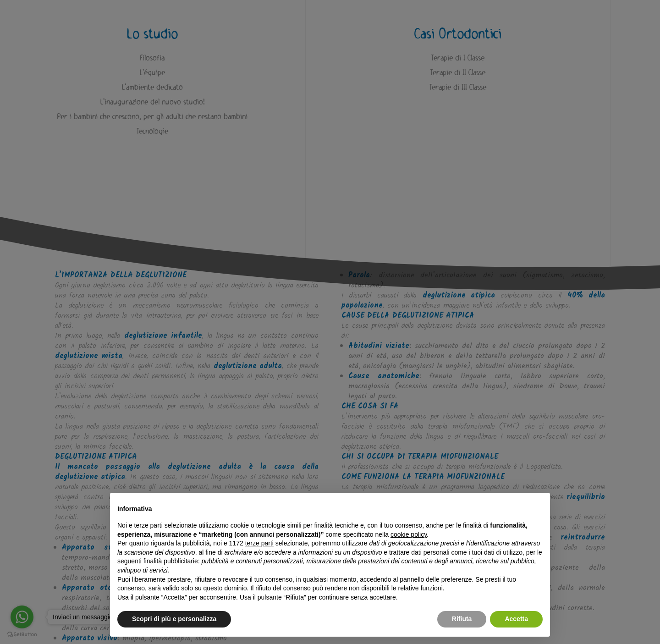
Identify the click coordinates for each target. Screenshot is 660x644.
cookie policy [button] (409, 534)
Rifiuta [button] (462, 619)
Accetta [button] (516, 619)
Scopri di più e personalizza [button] (174, 619)
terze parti (259, 543)
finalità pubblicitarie (171, 561)
